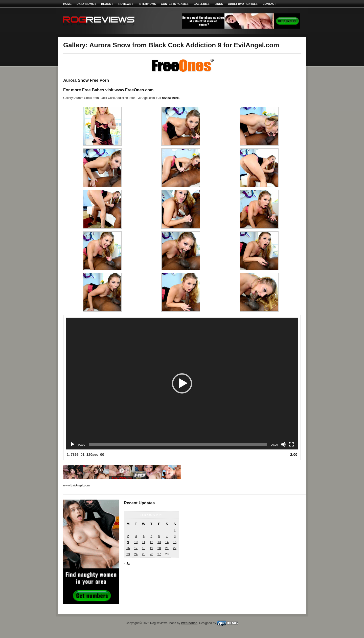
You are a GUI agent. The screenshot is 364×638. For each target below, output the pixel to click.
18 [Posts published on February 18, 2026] (144, 548)
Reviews (126, 4)
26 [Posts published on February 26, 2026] (151, 554)
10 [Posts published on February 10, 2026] (136, 542)
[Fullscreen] (291, 444)
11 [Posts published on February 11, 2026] (144, 542)
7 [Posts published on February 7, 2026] (167, 536)
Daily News (86, 4)
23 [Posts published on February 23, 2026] (128, 554)
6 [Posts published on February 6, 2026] (159, 536)
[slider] (178, 444)
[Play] (73, 444)
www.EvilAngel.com (76, 485)
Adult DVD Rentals (243, 4)
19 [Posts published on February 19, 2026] (151, 548)
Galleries (202, 4)
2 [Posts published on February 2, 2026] (128, 536)
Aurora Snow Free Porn (86, 80)
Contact (269, 4)
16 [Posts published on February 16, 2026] (128, 548)
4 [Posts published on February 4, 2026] (144, 536)
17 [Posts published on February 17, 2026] (136, 548)
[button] (182, 383)
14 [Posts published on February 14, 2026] (167, 542)
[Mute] (283, 444)
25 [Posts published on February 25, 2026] (144, 554)
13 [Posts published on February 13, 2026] (159, 542)
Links (219, 4)
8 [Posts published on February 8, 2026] (175, 536)
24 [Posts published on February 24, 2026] (136, 554)
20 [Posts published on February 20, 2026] (159, 548)
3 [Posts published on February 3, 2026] (136, 536)
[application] (182, 384)
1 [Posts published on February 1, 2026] (175, 530)
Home (67, 4)
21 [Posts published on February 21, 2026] (167, 548)
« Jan (128, 564)
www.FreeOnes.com (134, 90)
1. (85, 455)
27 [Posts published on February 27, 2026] (159, 554)
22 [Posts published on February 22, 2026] (175, 548)
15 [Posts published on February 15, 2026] (175, 542)
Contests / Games (175, 4)
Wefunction (189, 623)
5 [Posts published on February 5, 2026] (152, 536)
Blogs (107, 4)
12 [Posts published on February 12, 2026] (151, 542)
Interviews (147, 4)
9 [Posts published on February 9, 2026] (128, 542)
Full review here (167, 98)
